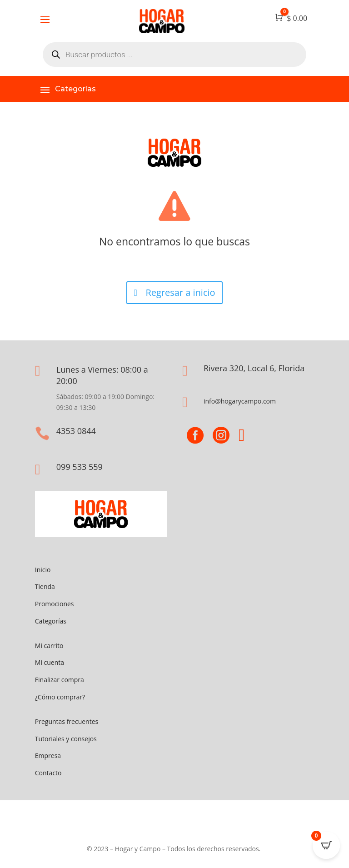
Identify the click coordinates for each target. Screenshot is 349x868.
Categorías (51, 621)
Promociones (55, 604)
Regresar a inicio (180, 292)
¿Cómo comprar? (60, 697)
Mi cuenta (50, 662)
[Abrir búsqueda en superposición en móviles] (174, 55)
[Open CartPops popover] (326, 845)
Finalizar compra (60, 680)
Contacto (48, 773)
